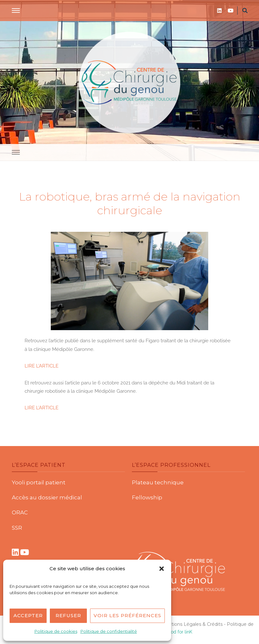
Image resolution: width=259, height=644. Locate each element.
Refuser (68, 615)
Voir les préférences (127, 615)
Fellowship (147, 497)
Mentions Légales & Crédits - (194, 624)
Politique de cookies (56, 631)
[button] (162, 569)
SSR (17, 528)
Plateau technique (158, 482)
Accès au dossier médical (47, 497)
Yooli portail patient (39, 482)
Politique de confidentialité (109, 631)
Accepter (28, 615)
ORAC (20, 512)
